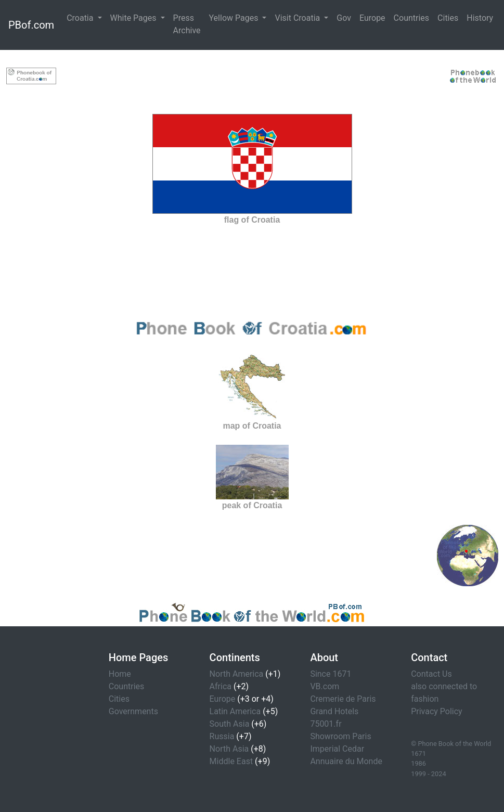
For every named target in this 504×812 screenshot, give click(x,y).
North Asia (229, 749)
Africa (221, 686)
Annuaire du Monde (346, 761)
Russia (222, 736)
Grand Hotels (334, 711)
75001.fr (326, 724)
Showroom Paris (340, 736)
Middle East (231, 761)
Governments (133, 711)
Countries (411, 18)
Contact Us (431, 674)
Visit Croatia (298, 18)
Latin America (235, 711)
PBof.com (31, 25)
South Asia (230, 724)
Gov (344, 18)
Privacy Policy (437, 711)
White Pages (134, 18)
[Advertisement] (252, 74)
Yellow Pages (235, 18)
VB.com (325, 686)
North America (237, 674)
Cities (448, 18)
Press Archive (187, 24)
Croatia (81, 18)
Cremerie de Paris (343, 699)
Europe (372, 18)
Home (120, 674)
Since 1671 (331, 674)
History (480, 18)
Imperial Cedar (337, 749)
